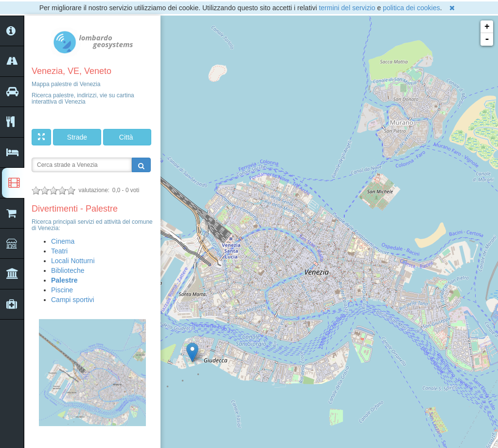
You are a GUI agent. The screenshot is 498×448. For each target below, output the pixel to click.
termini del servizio (347, 8)
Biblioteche (68, 270)
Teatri (59, 251)
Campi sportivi (73, 300)
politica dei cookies (411, 8)
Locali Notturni (73, 261)
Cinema (63, 241)
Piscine (62, 290)
